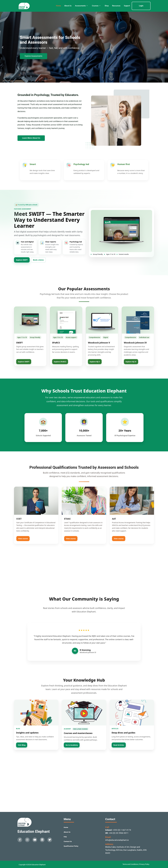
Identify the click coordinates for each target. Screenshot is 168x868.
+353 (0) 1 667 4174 (122, 830)
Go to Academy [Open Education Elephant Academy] (72, 745)
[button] (3, 47)
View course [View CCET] (23, 539)
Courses (96, 6)
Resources (116, 6)
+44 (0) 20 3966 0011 (119, 833)
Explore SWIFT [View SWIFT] (24, 362)
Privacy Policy (144, 864)
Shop (107, 6)
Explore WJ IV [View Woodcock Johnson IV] (131, 362)
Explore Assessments (33, 56)
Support (127, 6)
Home (58, 6)
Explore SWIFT (22, 260)
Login (141, 6)
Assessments (81, 6)
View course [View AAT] (119, 539)
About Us (68, 6)
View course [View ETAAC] (71, 539)
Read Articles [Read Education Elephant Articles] (119, 745)
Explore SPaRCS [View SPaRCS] (60, 362)
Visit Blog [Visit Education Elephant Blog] (22, 745)
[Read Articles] (132, 713)
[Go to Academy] (84, 713)
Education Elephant (34, 831)
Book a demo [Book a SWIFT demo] (38, 260)
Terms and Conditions (131, 864)
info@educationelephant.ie (117, 840)
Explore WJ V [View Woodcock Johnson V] (95, 362)
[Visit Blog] (36, 713)
